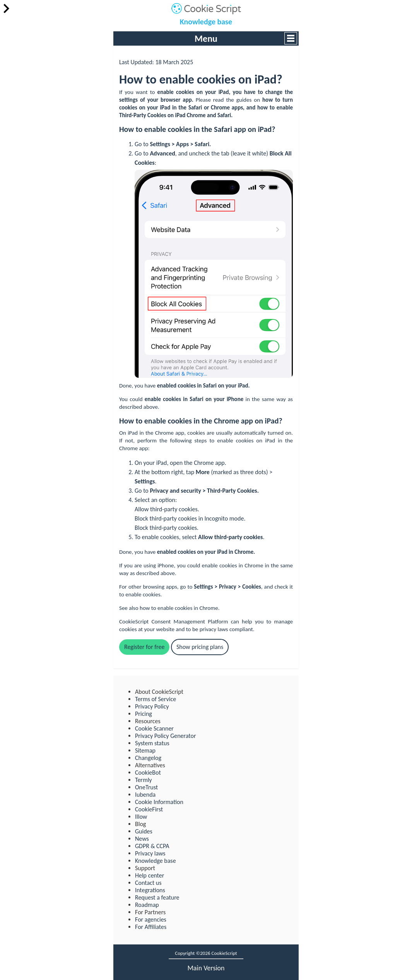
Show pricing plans (200, 647)
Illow (141, 817)
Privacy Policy (152, 706)
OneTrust (146, 787)
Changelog (148, 758)
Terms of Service (156, 699)
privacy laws (214, 629)
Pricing (144, 714)
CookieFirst (149, 809)
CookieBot (148, 773)
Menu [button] (206, 38)
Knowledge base (206, 22)
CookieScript (134, 621)
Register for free (144, 647)
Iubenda (145, 795)
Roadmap (147, 905)
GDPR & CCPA (152, 846)
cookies (185, 92)
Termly (144, 780)
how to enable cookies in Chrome (179, 608)
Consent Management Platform (190, 621)
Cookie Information (159, 802)
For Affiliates (151, 927)
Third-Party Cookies (143, 115)
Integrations (150, 890)
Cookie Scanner (154, 728)
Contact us (148, 883)
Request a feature (157, 897)
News (142, 839)
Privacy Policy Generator (166, 736)
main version (206, 968)
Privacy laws (150, 853)
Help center (150, 875)
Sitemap (145, 750)
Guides (144, 831)
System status (152, 743)
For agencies (151, 919)
